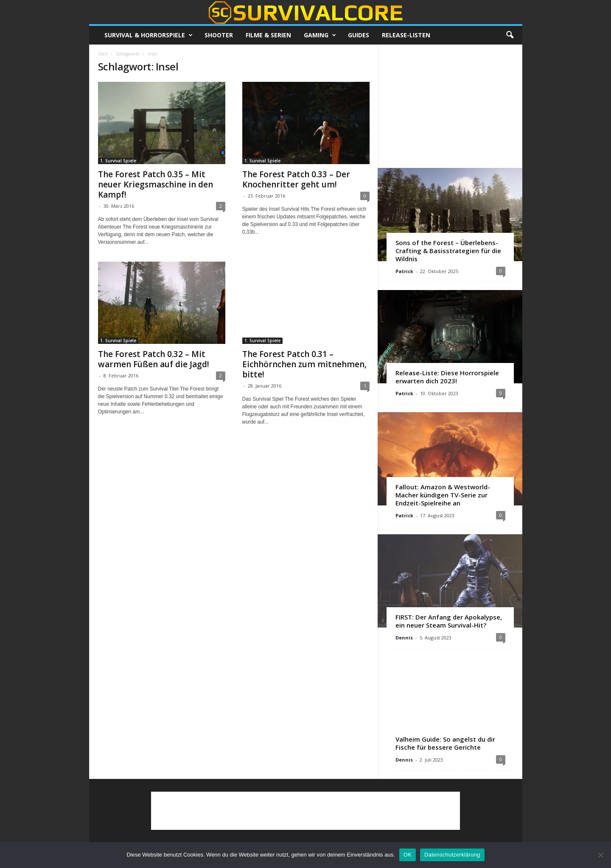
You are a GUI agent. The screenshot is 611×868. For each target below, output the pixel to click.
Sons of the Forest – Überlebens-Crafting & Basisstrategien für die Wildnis (448, 251)
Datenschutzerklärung (452, 855)
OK (408, 855)
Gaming (320, 35)
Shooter (219, 35)
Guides (359, 35)
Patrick (404, 271)
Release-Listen (406, 35)
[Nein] (600, 855)
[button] (510, 35)
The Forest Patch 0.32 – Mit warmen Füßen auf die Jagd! (154, 359)
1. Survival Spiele (118, 161)
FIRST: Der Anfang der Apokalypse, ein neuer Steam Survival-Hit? (449, 621)
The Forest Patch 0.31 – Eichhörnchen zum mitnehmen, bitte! (304, 364)
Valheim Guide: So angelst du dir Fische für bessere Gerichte (445, 743)
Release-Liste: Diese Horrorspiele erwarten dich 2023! (447, 377)
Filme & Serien (268, 35)
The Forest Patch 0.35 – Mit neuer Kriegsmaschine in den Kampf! (156, 184)
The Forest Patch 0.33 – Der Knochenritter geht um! (296, 179)
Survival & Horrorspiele (149, 35)
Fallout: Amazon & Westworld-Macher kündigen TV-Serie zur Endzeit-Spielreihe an (443, 495)
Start (103, 54)
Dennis (404, 638)
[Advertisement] (450, 106)
